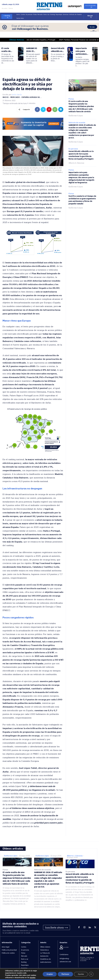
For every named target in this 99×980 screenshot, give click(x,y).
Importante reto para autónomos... (82, 51)
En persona (73, 146)
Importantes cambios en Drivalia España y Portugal (42, 40)
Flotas (71, 99)
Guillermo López (76, 113)
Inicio (6, 97)
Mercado (15, 97)
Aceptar (50, 974)
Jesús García (17, 95)
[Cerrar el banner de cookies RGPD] (91, 974)
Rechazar (65, 974)
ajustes (33, 978)
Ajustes (81, 974)
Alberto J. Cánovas (76, 160)
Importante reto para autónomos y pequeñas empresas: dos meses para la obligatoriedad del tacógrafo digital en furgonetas (81, 174)
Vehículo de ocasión (77, 120)
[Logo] (49, 6)
